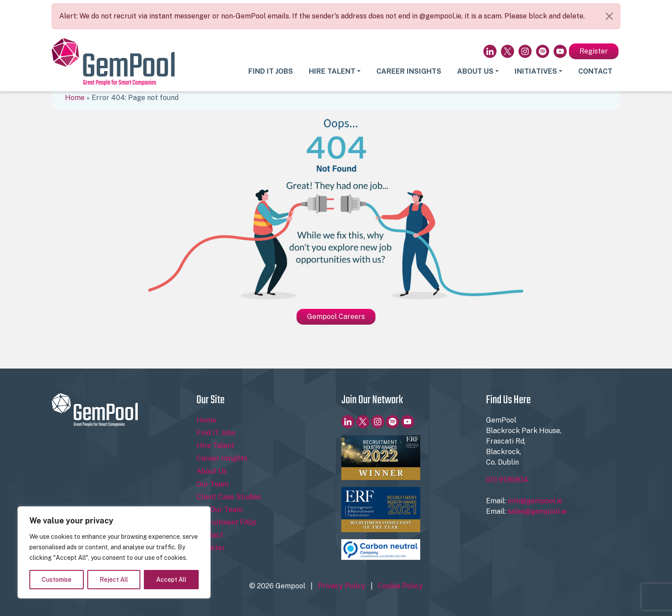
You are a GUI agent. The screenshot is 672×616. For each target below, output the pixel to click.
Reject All (114, 580)
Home (75, 98)
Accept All (171, 580)
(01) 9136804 (507, 480)
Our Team (213, 484)
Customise (57, 580)
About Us (475, 71)
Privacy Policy (342, 586)
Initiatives (536, 71)
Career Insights (409, 71)
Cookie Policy (400, 586)
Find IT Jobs (271, 71)
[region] (114, 552)
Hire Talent (332, 71)
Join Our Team (220, 510)
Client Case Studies (229, 497)
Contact (595, 71)
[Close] (609, 16)
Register (594, 51)
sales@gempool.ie (537, 511)
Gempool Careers (336, 317)
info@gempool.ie (535, 501)
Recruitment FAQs (227, 522)
